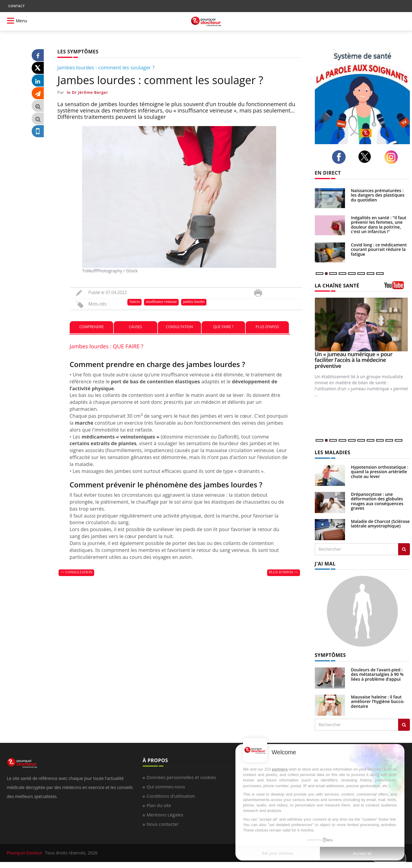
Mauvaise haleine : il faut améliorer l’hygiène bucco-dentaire (378, 702)
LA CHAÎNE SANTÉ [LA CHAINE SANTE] (337, 286)
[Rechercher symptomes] (404, 725)
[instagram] (393, 157)
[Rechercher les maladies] (404, 549)
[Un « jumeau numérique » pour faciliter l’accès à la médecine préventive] (362, 324)
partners (280, 769)
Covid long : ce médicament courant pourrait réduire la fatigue (379, 249)
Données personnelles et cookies (181, 777)
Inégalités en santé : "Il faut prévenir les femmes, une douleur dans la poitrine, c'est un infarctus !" (379, 225)
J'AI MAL (325, 564)
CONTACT (17, 6)
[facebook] (340, 157)
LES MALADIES (333, 452)
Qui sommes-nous (166, 787)
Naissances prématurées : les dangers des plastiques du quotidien (378, 195)
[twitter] (366, 157)
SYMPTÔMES (330, 655)
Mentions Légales (165, 815)
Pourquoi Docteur (25, 853)
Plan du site (159, 805)
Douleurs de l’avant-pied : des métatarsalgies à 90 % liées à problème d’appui (377, 674)
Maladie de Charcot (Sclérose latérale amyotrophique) (380, 524)
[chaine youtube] (397, 287)
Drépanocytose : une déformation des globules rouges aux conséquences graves (377, 501)
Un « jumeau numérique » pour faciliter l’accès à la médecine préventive (354, 360)
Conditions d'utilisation (171, 796)
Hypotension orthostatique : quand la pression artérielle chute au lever (380, 472)
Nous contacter (163, 824)
